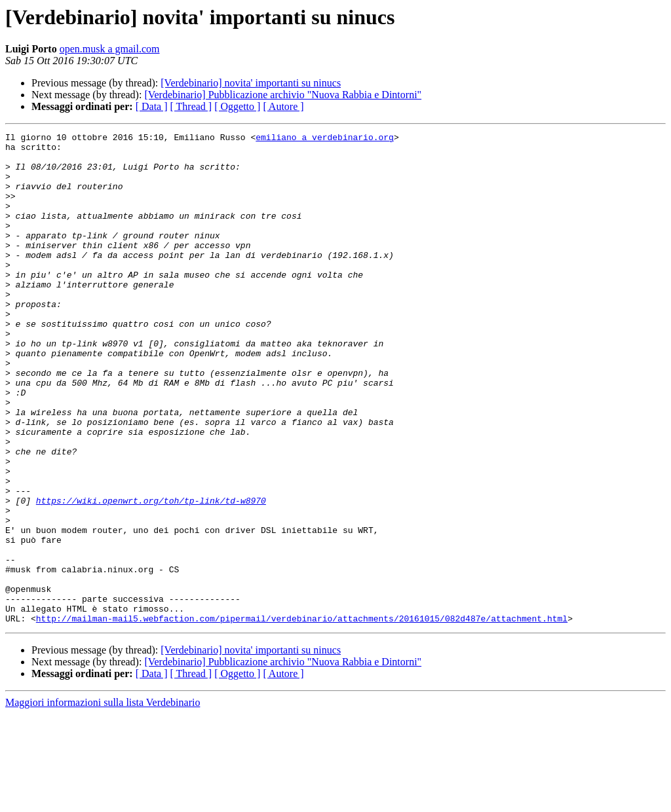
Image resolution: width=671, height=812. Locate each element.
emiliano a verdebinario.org (325, 139)
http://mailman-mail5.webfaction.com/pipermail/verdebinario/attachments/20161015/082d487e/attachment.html (302, 716)
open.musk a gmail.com (110, 49)
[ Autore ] (283, 106)
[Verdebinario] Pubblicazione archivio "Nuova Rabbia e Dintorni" (283, 95)
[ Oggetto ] (237, 106)
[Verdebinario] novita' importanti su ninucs (251, 83)
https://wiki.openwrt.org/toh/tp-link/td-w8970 (151, 575)
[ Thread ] (191, 106)
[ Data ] (152, 106)
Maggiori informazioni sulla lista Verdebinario (103, 801)
